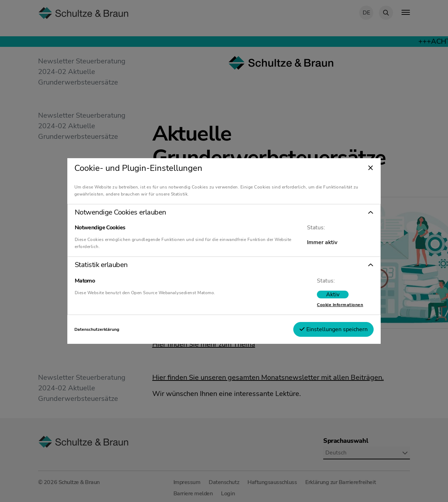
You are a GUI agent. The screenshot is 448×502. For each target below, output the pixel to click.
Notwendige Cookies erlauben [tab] (120, 212)
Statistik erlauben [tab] (101, 265)
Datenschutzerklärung (97, 329)
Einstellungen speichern (333, 329)
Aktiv (333, 295)
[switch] (333, 295)
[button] (224, 212)
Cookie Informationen (340, 305)
